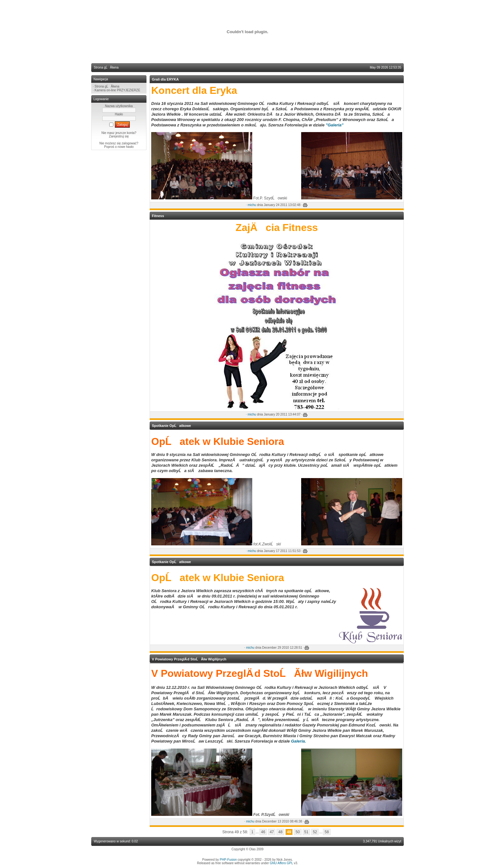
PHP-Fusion (228, 860)
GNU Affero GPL (281, 863)
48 (280, 832)
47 (272, 832)
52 (315, 832)
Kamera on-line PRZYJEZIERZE (118, 90)
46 (263, 832)
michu (252, 205)
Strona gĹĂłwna (107, 86)
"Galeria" (335, 125)
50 (298, 832)
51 (306, 832)
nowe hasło (126, 147)
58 (327, 832)
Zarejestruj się (119, 136)
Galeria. (299, 741)
